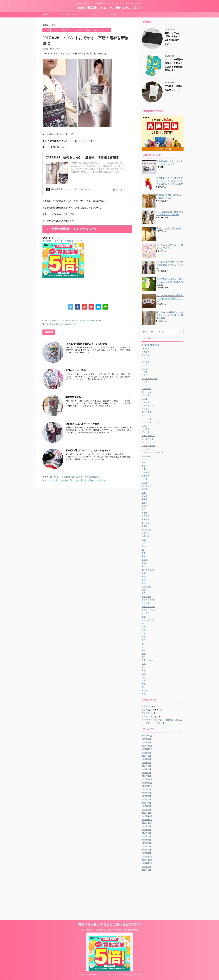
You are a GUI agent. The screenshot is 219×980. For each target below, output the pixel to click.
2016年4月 (146, 803)
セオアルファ (147, 405)
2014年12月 (147, 856)
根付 (144, 580)
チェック (146, 409)
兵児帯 (145, 489)
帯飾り (145, 566)
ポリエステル (147, 439)
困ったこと (147, 523)
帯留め (145, 560)
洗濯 (144, 590)
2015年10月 (147, 823)
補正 (144, 654)
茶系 (144, 637)
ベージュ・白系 (58, 320)
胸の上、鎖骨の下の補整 (169, 228)
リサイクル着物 (148, 446)
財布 (144, 664)
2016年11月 (147, 783)
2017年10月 (147, 749)
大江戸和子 (147, 529)
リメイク (146, 449)
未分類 (145, 576)
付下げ (145, 469)
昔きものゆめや (148, 570)
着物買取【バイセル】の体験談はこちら (63, 241)
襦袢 (144, 657)
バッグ (145, 426)
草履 (144, 640)
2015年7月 (146, 833)
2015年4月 (146, 843)
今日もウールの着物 (76, 370)
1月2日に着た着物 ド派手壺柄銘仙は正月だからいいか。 (170, 265)
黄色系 (145, 690)
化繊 (144, 493)
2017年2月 (146, 773)
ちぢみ (145, 368)
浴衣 (58, 324)
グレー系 (146, 395)
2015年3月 (146, 846)
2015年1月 (146, 853)
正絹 (144, 583)
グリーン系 (147, 392)
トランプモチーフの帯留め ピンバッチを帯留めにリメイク (171, 298)
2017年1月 (146, 776)
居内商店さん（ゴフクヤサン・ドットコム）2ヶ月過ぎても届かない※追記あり (170, 181)
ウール (145, 385)
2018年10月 (147, 736)
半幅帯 (145, 496)
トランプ (146, 415)
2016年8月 (146, 789)
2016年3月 (146, 806)
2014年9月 (146, 867)
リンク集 (91, 14)
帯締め (145, 563)
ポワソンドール (148, 442)
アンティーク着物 (149, 379)
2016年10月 (147, 786)
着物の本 (47, 14)
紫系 (144, 617)
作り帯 (145, 479)
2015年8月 (146, 830)
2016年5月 (146, 799)
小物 (144, 540)
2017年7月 (146, 759)
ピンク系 (146, 429)
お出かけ (146, 352)
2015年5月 (146, 840)
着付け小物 (147, 597)
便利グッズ (147, 486)
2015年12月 (147, 816)
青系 (144, 684)
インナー (146, 382)
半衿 (144, 503)
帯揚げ (145, 553)
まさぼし (146, 375)
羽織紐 (145, 630)
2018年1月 (146, 742)
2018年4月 (146, 739)
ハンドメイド (147, 419)
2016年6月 (146, 796)
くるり (145, 358)
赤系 (144, 667)
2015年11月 (147, 820)
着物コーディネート (69, 14)
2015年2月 (146, 850)
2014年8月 (146, 870)
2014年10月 (147, 863)
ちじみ (145, 365)
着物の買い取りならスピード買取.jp (110, 934)
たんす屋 (146, 362)
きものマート (147, 355)
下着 (144, 462)
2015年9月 (146, 826)
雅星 (144, 680)
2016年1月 (146, 813)
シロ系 (48, 320)
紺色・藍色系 (147, 620)
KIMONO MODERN (150, 345)
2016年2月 (146, 810)
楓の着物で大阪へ (74, 397)
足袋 (144, 670)
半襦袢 (145, 506)
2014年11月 (147, 860)
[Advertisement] (93, 291)
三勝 (47, 324)
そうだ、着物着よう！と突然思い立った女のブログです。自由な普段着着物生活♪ (109, 930)
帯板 (144, 556)
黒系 (144, 694)
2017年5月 (146, 763)
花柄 (144, 633)
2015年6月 (146, 836)
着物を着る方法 (148, 607)
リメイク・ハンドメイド (152, 452)
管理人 (114, 14)
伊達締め (146, 476)
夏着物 (83, 320)
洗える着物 (147, 586)
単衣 (144, 509)
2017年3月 (146, 769)
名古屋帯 (75, 320)
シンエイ (146, 402)
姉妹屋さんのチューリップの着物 (82, 424)
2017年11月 (147, 746)
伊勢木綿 (146, 472)
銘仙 (144, 677)
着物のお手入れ (148, 600)
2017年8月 (146, 756)
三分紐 (68, 320)
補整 (144, 650)
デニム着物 (147, 412)
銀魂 (144, 674)
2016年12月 (147, 779)
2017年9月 (146, 753)
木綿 (144, 573)
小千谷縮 (146, 536)
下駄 (144, 466)
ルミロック (147, 456)
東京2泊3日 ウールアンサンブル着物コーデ (88, 450)
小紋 (144, 543)
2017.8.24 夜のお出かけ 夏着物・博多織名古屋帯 (75, 477)
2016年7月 (146, 793)
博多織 (145, 513)
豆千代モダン (147, 660)
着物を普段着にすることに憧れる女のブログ (110, 8)
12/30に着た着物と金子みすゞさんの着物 (86, 344)
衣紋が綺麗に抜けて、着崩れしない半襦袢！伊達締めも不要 (170, 282)
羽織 (144, 627)
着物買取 (146, 613)
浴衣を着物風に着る (69, 324)
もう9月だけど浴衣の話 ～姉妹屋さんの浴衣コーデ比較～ (78, 480)
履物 (144, 546)
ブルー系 (146, 432)
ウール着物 (147, 389)
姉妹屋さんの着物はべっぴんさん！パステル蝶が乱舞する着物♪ (170, 315)
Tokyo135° (146, 348)
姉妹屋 (145, 533)
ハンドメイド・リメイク (152, 422)
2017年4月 (146, 766)
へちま (145, 372)
